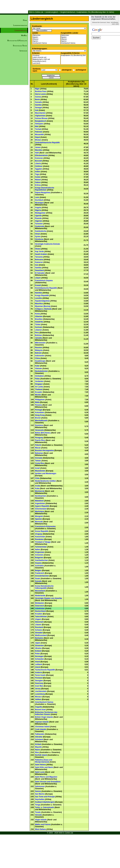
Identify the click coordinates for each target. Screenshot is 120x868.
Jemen (38, 147)
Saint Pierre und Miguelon (46, 777)
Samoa (38, 791)
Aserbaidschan (41, 560)
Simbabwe (39, 376)
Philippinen (40, 400)
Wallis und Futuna (43, 824)
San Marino (40, 794)
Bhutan (38, 140)
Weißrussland (41, 635)
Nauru (38, 750)
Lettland (39, 664)
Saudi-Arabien (41, 254)
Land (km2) (46, 63)
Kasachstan (40, 537)
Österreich (39, 606)
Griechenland (41, 509)
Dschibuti (39, 200)
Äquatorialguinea (42, 301)
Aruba (38, 486)
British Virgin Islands (44, 717)
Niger (37, 89)
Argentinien (40, 503)
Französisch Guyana (44, 281)
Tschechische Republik (45, 670)
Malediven (39, 501)
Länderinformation (20, 25)
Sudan (38, 177)
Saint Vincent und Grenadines (48, 782)
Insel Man (39, 686)
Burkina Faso (41, 91)
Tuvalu (38, 812)
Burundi (38, 161)
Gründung (46, 56)
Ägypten (46, 37)
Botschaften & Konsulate (17, 41)
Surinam (39, 327)
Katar (37, 366)
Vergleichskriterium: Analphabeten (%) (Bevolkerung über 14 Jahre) (87, 12)
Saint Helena (40, 765)
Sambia (38, 268)
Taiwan (38, 461)
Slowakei (39, 633)
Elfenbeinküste (41, 155)
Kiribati (38, 744)
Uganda (38, 216)
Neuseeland (40, 591)
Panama (38, 405)
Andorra (39, 672)
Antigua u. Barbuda (43, 309)
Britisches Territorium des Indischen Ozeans (46, 713)
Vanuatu (39, 815)
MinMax (24, 35)
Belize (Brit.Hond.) (43, 433)
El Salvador (40, 273)
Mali (37, 126)
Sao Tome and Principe (45, 797)
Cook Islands (41, 729)
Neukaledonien (41, 371)
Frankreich (40, 573)
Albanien (46, 39)
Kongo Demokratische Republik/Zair (45, 189)
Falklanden (40, 734)
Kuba (37, 488)
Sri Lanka (39, 387)
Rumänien (39, 539)
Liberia (38, 164)
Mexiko (38, 395)
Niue (37, 752)
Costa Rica (40, 463)
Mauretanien (40, 113)
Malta (37, 402)
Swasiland (39, 270)
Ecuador (39, 392)
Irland (37, 662)
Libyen (38, 278)
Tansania (39, 257)
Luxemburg (40, 694)
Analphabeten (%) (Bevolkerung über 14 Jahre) (74, 56)
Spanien (39, 519)
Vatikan (38, 699)
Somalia (38, 102)
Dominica (39, 425)
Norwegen (39, 656)
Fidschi (38, 445)
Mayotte (38, 747)
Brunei (38, 418)
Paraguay (39, 438)
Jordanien (39, 381)
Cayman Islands (42, 722)
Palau (37, 379)
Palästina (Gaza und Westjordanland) (44, 761)
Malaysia (39, 350)
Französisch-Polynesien (45, 526)
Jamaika (39, 338)
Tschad (38, 129)
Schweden (39, 659)
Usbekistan (40, 608)
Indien (38, 172)
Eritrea (38, 185)
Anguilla (39, 707)
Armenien (39, 555)
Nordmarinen (41, 496)
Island (38, 667)
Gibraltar (39, 737)
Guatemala (40, 226)
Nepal (37, 137)
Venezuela (39, 430)
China (37, 358)
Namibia (39, 293)
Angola (38, 208)
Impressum (23, 51)
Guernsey (39, 683)
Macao (38, 448)
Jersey (38, 689)
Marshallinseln (41, 421)
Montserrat (40, 491)
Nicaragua (39, 203)
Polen (37, 654)
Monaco (38, 697)
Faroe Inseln (40, 675)
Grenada (39, 458)
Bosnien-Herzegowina (44, 450)
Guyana (38, 563)
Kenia (37, 314)
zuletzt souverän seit (46, 58)
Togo (37, 174)
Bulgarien (39, 558)
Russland (39, 627)
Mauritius (39, 304)
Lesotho (39, 298)
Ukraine (38, 648)
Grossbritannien (42, 576)
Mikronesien (40, 343)
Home (25, 20)
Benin (37, 99)
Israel (37, 468)
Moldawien (40, 603)
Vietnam (38, 368)
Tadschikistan (41, 617)
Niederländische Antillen (46, 481)
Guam (38, 579)
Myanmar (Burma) (43, 306)
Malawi (38, 180)
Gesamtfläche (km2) (46, 61)
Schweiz (39, 630)
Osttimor (39, 166)
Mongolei (39, 516)
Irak (37, 110)
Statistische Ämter (20, 46)
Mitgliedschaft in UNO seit (46, 59)
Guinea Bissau (41, 118)
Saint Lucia (40, 772)
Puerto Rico (40, 440)
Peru (37, 333)
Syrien (38, 237)
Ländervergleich (52, 12)
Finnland (39, 678)
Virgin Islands (41, 820)
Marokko (39, 150)
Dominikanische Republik (46, 288)
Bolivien (39, 335)
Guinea (38, 97)
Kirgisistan (40, 552)
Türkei (38, 324)
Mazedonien (40, 471)
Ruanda (38, 218)
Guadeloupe (40, 361)
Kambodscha (41, 231)
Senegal (38, 108)
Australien (39, 566)
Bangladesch (41, 121)
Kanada (38, 581)
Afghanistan (46, 35)
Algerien (46, 41)
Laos (37, 197)
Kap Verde (39, 251)
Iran (37, 265)
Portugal (39, 410)
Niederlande (40, 596)
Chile (37, 478)
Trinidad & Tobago (43, 542)
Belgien (38, 570)
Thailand (39, 389)
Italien (38, 549)
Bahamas (39, 453)
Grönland (39, 739)
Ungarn (38, 619)
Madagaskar (40, 213)
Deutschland (40, 611)
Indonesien (40, 356)
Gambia (38, 105)
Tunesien (39, 224)
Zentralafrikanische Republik (47, 143)
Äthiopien (39, 124)
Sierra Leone (40, 94)
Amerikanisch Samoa (46, 43)
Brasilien (39, 319)
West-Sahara (40, 829)
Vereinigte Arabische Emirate (47, 244)
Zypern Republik (42, 506)
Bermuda (39, 522)
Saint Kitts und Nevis (44, 767)
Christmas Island (42, 727)
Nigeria (38, 210)
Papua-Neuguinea (43, 193)
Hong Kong (40, 415)
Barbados (39, 638)
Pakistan (39, 132)
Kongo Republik (42, 295)
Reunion (39, 348)
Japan (38, 643)
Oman (38, 234)
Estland (38, 651)
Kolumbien (40, 412)
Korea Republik (42, 531)
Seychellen (40, 799)
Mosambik (39, 134)
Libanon (39, 330)
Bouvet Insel (40, 710)
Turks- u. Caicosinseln (45, 807)
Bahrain (38, 353)
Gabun (38, 182)
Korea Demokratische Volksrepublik (44, 587)
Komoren (39, 158)
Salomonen (40, 786)
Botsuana (39, 260)
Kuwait (38, 285)
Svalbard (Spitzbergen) (45, 802)
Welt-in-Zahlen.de (36, 12)
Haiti (37, 153)
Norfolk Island (41, 755)
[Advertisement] (14, 104)
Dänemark (39, 622)
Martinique (40, 511)
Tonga (38, 805)
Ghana (38, 249)
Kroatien (39, 614)
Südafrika (39, 322)
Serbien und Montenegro (46, 473)
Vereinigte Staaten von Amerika (48, 598)
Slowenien (39, 646)
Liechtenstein (41, 691)
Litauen (38, 625)
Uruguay (39, 534)
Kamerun (39, 262)
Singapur (39, 384)
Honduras (39, 239)
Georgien (39, 681)
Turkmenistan (41, 547)
